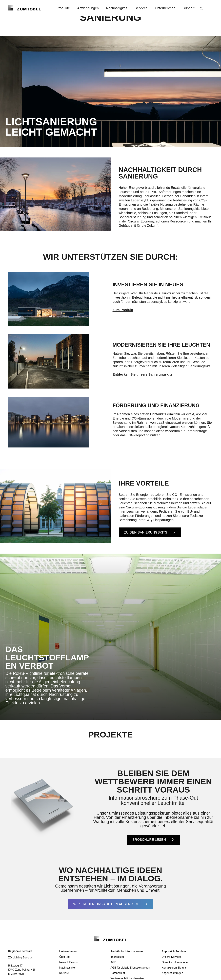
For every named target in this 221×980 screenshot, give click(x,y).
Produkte (63, 8)
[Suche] (201, 9)
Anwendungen (88, 8)
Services (141, 8)
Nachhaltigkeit (117, 8)
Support (189, 8)
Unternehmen (165, 8)
